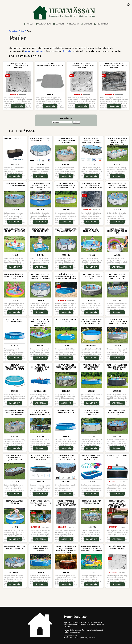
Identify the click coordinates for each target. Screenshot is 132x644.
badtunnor (40, 51)
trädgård (67, 626)
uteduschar (67, 51)
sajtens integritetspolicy (87, 637)
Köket (29, 24)
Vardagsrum (43, 24)
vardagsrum (84, 624)
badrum (98, 624)
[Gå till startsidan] (64, 13)
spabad (28, 51)
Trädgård (73, 24)
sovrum (92, 624)
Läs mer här (18, 106)
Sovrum (58, 24)
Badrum (86, 24)
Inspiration (101, 24)
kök (77, 624)
